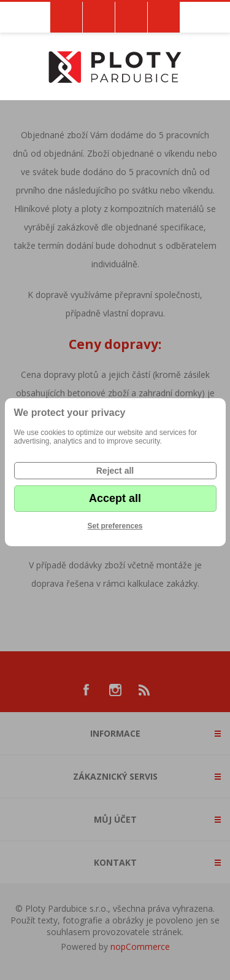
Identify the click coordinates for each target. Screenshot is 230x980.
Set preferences (115, 526)
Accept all (115, 498)
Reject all (115, 471)
